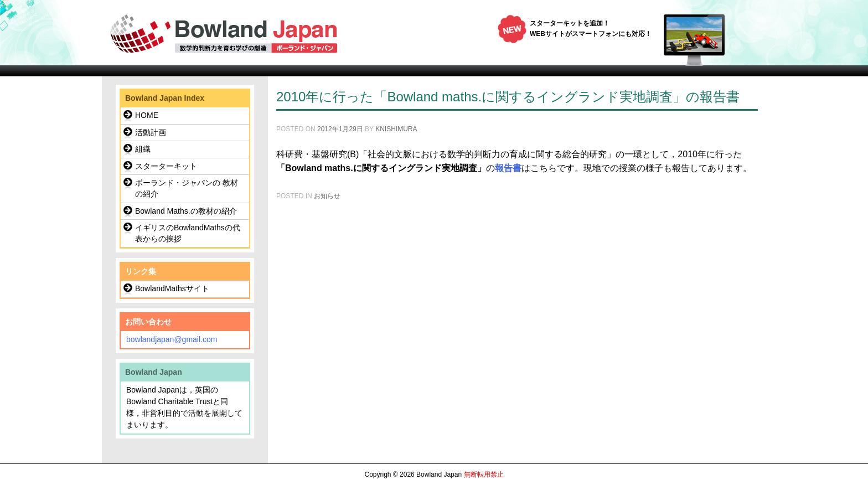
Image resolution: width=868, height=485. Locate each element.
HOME (147, 115)
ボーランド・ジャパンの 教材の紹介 (187, 188)
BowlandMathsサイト (172, 288)
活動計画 (151, 132)
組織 (143, 149)
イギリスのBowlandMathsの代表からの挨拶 (188, 233)
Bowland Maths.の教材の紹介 (186, 211)
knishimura (396, 129)
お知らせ (327, 196)
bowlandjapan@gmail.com (172, 339)
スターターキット (166, 166)
